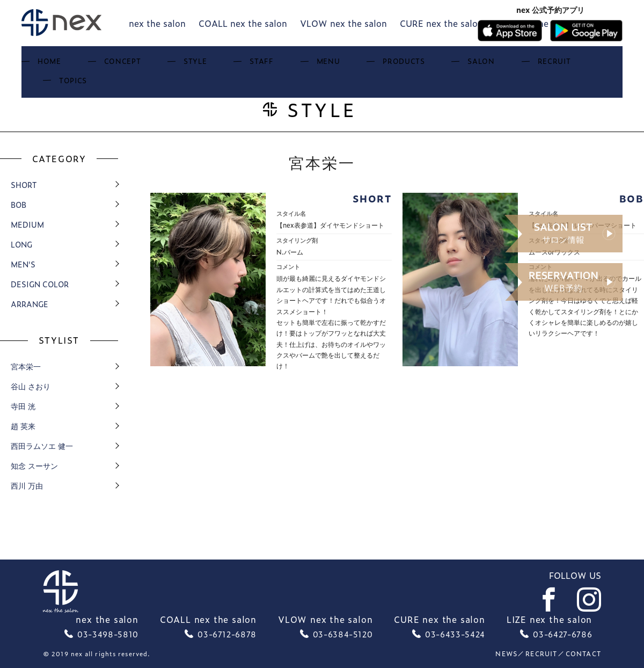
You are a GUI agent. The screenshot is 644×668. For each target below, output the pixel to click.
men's (23, 264)
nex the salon (157, 23)
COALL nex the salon (243, 23)
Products (366, 64)
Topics (532, 64)
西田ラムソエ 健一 (42, 445)
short (24, 184)
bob (19, 204)
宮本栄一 (26, 366)
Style (217, 64)
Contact (583, 654)
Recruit (478, 64)
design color (40, 284)
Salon (425, 64)
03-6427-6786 (562, 634)
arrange (30, 304)
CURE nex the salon (441, 23)
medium (27, 224)
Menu (309, 64)
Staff (263, 64)
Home (110, 64)
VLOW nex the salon (343, 23)
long (21, 244)
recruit (541, 654)
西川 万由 (27, 485)
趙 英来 (23, 426)
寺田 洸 (23, 406)
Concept (163, 64)
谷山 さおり (31, 386)
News (506, 654)
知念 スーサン (34, 465)
